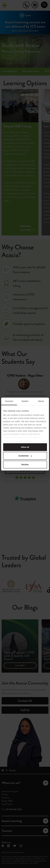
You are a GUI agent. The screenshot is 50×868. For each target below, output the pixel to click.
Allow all (25, 447)
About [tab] (41, 401)
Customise (25, 456)
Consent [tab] (9, 401)
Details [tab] (25, 401)
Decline (25, 464)
